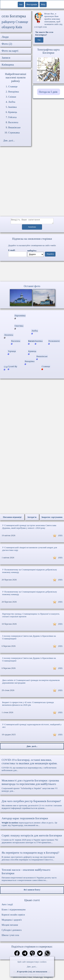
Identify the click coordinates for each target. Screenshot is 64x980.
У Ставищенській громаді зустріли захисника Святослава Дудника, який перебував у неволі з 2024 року (29, 528)
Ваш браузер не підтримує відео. (32, 272)
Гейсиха (12, 117)
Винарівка (14, 92)
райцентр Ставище (15, 22)
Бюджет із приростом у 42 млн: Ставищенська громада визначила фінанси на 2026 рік (28, 705)
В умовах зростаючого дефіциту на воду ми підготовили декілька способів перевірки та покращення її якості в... (32, 857)
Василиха (13, 122)
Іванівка (12, 107)
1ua (21, 4)
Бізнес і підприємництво (14, 911)
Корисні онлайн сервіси (13, 916)
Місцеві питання (10, 926)
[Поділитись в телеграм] (25, 955)
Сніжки (12, 97)
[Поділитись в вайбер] (32, 955)
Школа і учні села (10, 936)
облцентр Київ (12, 27)
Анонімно (32, 228)
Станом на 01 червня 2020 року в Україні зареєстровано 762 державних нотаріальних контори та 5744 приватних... (32, 840)
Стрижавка (14, 133)
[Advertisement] (32, 183)
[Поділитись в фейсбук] (17, 954)
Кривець (13, 112)
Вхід (43, 4)
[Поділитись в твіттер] (40, 955)
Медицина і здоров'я (12, 921)
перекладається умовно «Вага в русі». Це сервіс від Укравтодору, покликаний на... (32, 823)
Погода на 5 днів (48, 92)
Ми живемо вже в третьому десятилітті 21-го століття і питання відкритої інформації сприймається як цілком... (32, 805)
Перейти (50, 255)
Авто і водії (7, 905)
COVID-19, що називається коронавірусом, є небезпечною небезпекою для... (32, 766)
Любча (12, 102)
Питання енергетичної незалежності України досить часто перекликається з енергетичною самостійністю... (32, 876)
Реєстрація (32, 4)
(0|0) (60, 536)
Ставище (13, 86)
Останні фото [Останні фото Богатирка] (32, 287)
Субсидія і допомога (12, 931)
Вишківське (14, 127)
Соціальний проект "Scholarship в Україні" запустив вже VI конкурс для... (32, 786)
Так (39, 40)
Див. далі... (32, 967)
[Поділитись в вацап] (47, 955)
